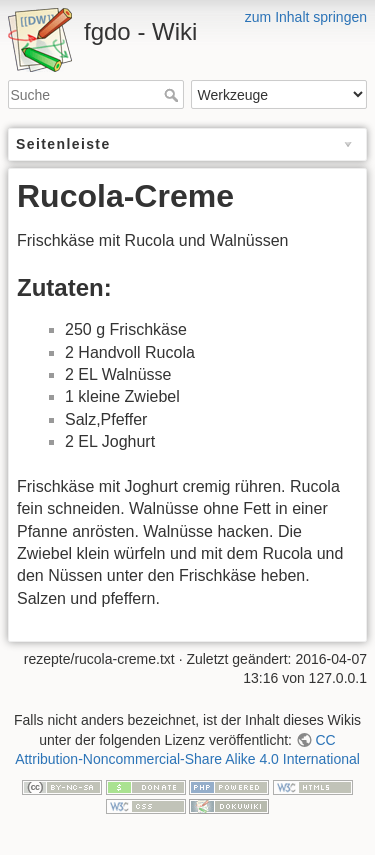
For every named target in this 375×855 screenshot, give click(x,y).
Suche (173, 95)
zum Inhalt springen (306, 17)
